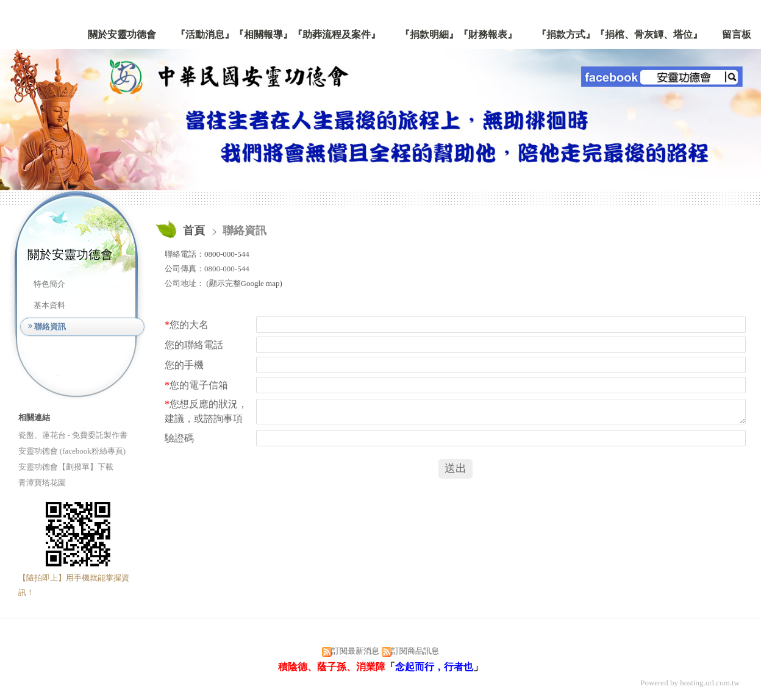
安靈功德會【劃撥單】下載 (66, 467)
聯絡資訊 (50, 327)
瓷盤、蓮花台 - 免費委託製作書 (73, 435)
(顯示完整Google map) (243, 283)
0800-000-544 (227, 254)
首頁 (194, 230)
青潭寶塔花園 (42, 483)
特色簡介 (49, 284)
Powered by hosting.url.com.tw (690, 683)
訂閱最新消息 (355, 651)
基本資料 (49, 305)
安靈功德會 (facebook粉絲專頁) (72, 451)
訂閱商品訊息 (415, 651)
